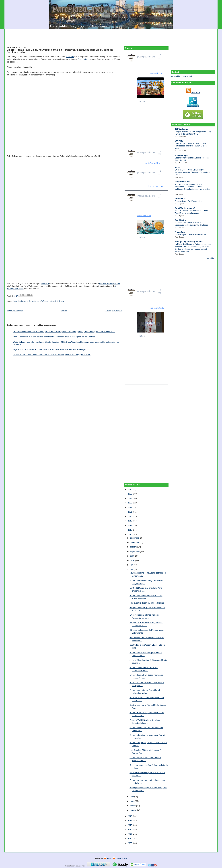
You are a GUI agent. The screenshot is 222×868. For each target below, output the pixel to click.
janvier (133, 810)
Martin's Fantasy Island (110, 283)
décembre (135, 538)
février (133, 806)
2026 (130, 489)
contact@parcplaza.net (182, 76)
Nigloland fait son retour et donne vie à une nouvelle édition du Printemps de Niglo (49, 349)
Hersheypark (23, 301)
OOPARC (179, 141)
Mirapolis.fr (180, 199)
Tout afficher (210, 258)
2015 (130, 816)
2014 (130, 821)
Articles (108, 858)
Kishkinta (32, 301)
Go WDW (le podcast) (185, 208)
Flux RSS (193, 92)
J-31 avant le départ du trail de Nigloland (147, 603)
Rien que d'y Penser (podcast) (189, 242)
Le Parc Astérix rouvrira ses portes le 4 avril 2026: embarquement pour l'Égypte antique (52, 354)
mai (132, 569)
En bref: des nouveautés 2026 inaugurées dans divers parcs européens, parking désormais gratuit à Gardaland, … (64, 332)
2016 (130, 534)
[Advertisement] (111, 36)
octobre (134, 547)
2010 (130, 839)
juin (132, 565)
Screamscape (181, 155)
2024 (130, 498)
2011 (130, 834)
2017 (130, 530)
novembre (135, 542)
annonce (45, 283)
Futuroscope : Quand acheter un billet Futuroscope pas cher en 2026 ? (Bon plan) (191, 146)
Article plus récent (15, 311)
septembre (135, 551)
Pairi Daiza (60, 301)
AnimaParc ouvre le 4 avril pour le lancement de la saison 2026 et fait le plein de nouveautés (54, 337)
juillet (133, 560)
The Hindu (82, 59)
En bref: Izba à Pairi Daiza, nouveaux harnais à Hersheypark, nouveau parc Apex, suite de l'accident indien (60, 51)
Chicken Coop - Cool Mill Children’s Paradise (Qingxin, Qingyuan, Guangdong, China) (193, 172)
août (132, 556)
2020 (130, 516)
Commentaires (120, 858)
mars (133, 801)
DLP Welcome (181, 129)
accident (70, 57)
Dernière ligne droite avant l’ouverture (191, 235)
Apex (15, 301)
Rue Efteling (181, 220)
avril (132, 797)
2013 (130, 825)
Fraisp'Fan (180, 232)
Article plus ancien (114, 311)
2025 (130, 494)
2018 (130, 525)
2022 (130, 507)
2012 (130, 830)
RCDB (178, 167)
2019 (130, 521)
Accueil (64, 311)
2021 (130, 512)
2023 (130, 503)
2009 (130, 843)
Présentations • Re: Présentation (188, 201)
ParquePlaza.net (182, 182)
